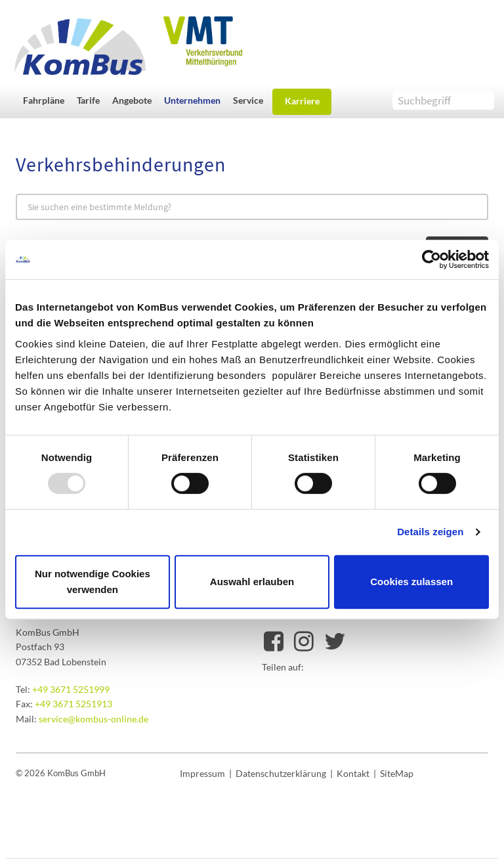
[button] (47, 100)
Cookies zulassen (411, 582)
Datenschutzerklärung (281, 773)
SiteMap (397, 773)
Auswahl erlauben (252, 582)
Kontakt (353, 773)
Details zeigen (430, 532)
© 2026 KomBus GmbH (61, 773)
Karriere (302, 101)
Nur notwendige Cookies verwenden (93, 582)
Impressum (202, 773)
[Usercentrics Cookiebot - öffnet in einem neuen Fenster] (431, 259)
